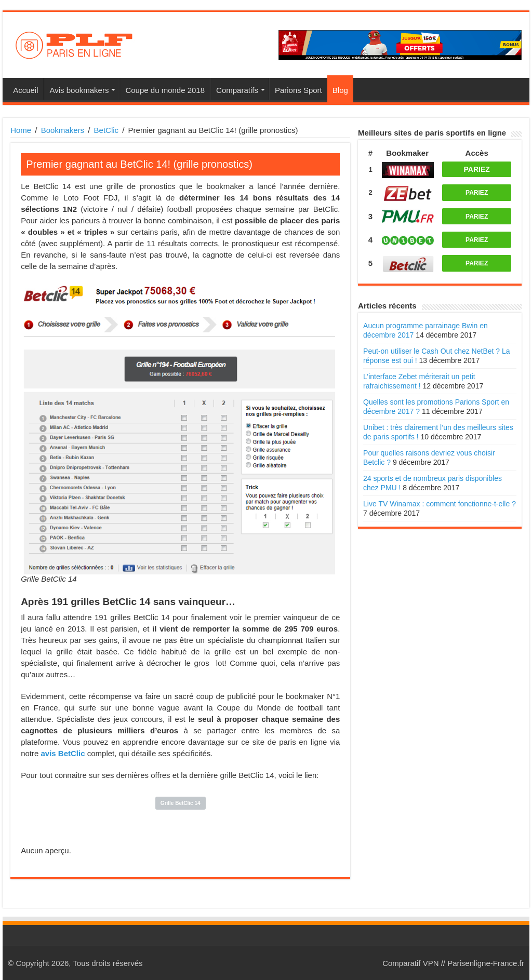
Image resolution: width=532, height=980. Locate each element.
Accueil (25, 90)
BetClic (107, 130)
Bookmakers (63, 130)
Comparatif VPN (410, 963)
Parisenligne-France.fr (486, 963)
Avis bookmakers (79, 90)
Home (21, 130)
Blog (340, 90)
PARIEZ (477, 169)
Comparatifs (237, 90)
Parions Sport (298, 90)
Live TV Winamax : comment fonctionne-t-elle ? (440, 504)
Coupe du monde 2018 (165, 90)
